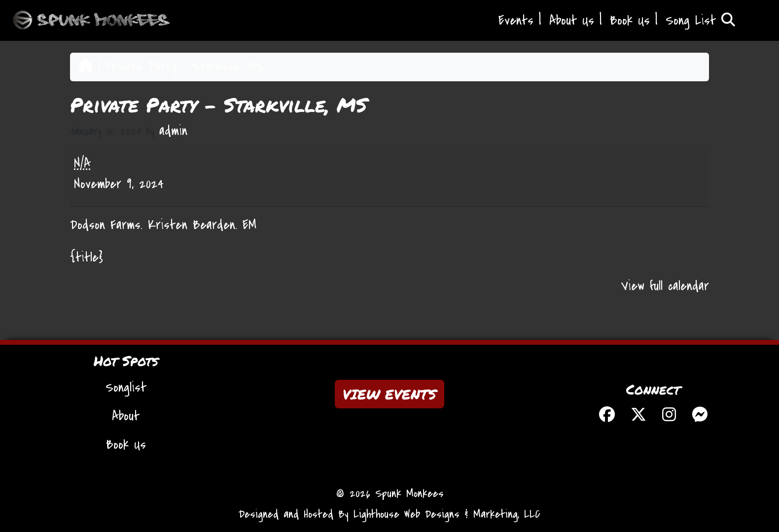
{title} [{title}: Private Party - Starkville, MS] (87, 258)
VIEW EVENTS (389, 394)
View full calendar (665, 286)
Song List (700, 21)
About (126, 416)
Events (516, 21)
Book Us (630, 21)
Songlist (126, 388)
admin (173, 131)
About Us (572, 21)
